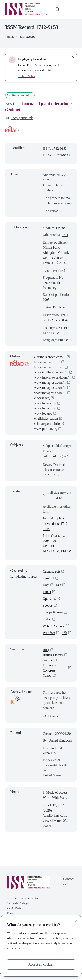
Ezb (58, 585)
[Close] (76, 921)
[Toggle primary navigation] (71, 9)
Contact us (68, 889)
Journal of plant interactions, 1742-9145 (56, 524)
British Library (53, 662)
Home (11, 37)
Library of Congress (50, 675)
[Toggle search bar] (57, 9)
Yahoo (47, 682)
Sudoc (47, 619)
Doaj (46, 585)
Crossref (48, 578)
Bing (46, 657)
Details (51, 723)
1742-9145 (63, 155)
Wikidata (49, 633)
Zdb (45, 640)
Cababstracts (51, 571)
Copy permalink (19, 118)
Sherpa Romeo (53, 612)
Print (65, 235)
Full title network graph (57, 495)
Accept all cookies (41, 964)
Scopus (48, 606)
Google (48, 667)
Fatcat (47, 592)
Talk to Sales (26, 76)
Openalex (49, 599)
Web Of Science (54, 626)
